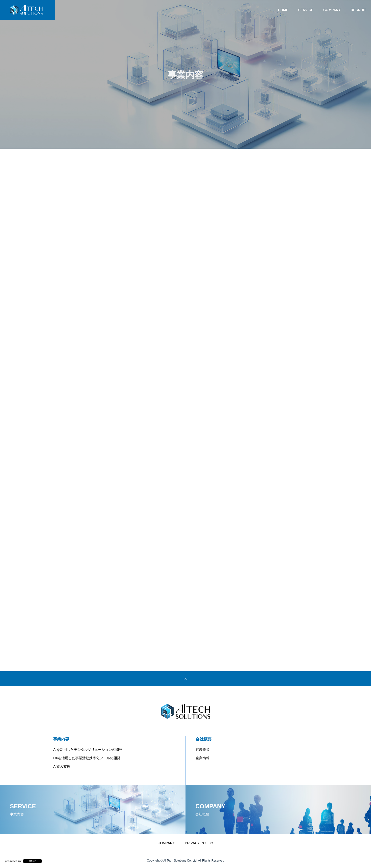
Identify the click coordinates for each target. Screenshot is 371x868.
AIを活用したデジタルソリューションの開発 (88, 750)
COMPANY (332, 10)
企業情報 (203, 758)
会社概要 (204, 739)
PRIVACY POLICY (199, 843)
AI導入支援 (62, 766)
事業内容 (61, 739)
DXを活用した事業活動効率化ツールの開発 (87, 758)
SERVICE (306, 10)
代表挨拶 (203, 750)
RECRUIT (358, 10)
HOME (283, 10)
